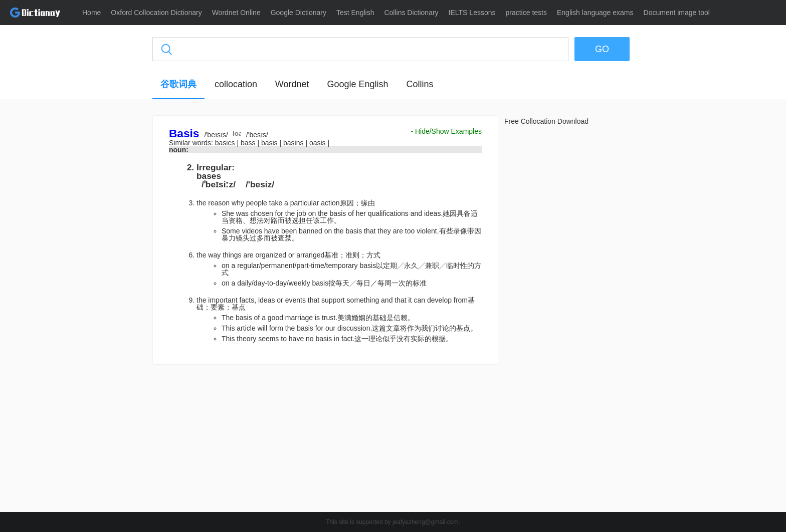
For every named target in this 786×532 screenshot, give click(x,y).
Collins (420, 84)
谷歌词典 (178, 84)
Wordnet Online (236, 13)
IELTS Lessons (472, 13)
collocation (236, 84)
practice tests (526, 13)
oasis (319, 143)
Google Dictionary (299, 13)
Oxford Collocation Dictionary (156, 13)
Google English (357, 84)
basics (226, 143)
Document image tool (677, 13)
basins (294, 143)
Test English (355, 13)
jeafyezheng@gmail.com (426, 522)
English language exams (595, 13)
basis (270, 143)
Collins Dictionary (411, 13)
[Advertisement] (105, 268)
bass (249, 143)
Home (91, 13)
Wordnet (292, 84)
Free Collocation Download (546, 121)
